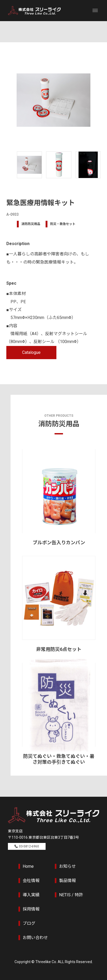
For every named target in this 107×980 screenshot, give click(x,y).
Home (28, 866)
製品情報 (67, 881)
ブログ (29, 923)
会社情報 (31, 881)
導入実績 (31, 895)
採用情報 (31, 909)
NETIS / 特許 (71, 895)
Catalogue (31, 352)
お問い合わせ (35, 938)
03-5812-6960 (29, 846)
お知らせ (67, 866)
